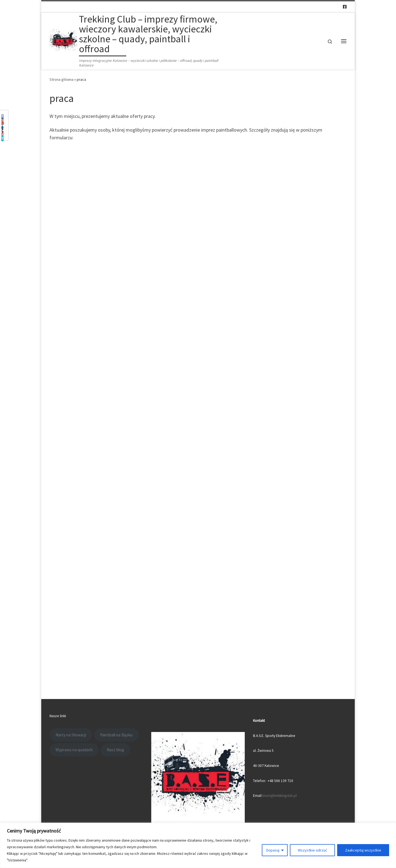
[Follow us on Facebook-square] (345, 7)
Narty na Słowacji (71, 735)
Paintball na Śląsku (116, 735)
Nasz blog (115, 750)
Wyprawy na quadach (74, 750)
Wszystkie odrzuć (312, 850)
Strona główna (61, 79)
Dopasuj (273, 850)
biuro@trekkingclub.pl (280, 796)
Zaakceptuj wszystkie (363, 850)
